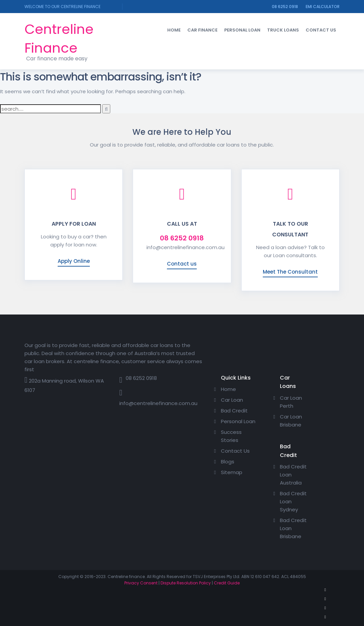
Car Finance (202, 30)
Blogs (228, 462)
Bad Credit (234, 411)
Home (174, 30)
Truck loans (283, 30)
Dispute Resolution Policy (186, 583)
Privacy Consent (141, 583)
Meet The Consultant (290, 272)
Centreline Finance (59, 39)
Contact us (182, 264)
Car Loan (232, 400)
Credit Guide (227, 583)
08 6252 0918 (285, 7)
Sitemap (232, 472)
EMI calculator (323, 7)
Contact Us (321, 30)
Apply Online (74, 261)
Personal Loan (242, 30)
